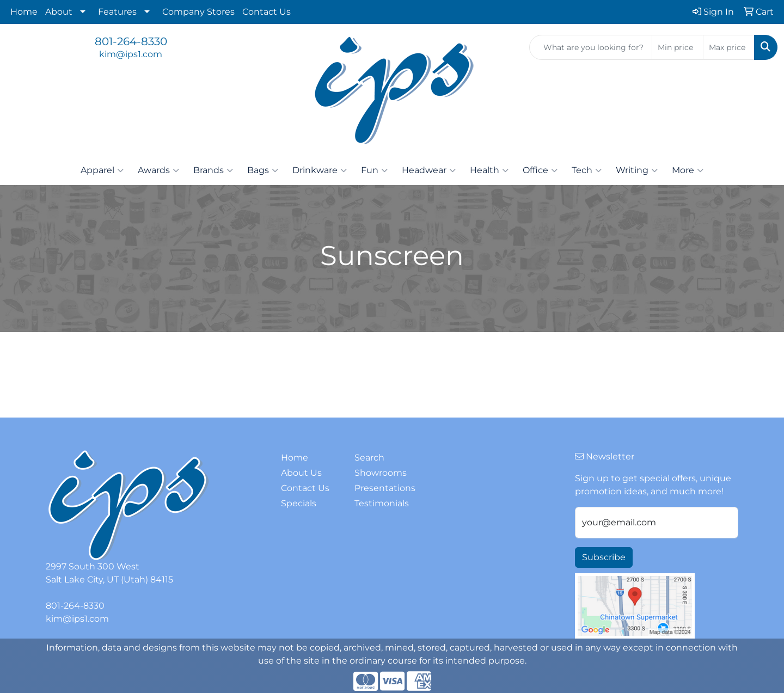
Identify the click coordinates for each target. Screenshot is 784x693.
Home (24, 12)
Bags (263, 170)
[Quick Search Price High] (729, 47)
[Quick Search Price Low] (678, 47)
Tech (587, 170)
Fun (374, 170)
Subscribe (604, 557)
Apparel (102, 170)
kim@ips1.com (131, 54)
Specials (299, 503)
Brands (213, 170)
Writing (637, 170)
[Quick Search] (591, 47)
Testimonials (382, 503)
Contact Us (267, 12)
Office (540, 170)
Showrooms (381, 473)
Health (489, 170)
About (59, 12)
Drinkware (320, 170)
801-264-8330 (131, 41)
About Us (301, 473)
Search (369, 458)
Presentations (385, 488)
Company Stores (198, 12)
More (688, 170)
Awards (158, 170)
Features (117, 12)
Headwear (429, 170)
